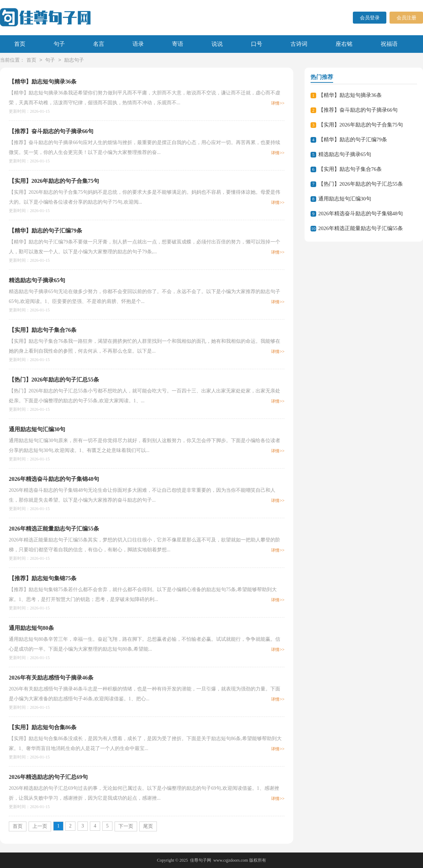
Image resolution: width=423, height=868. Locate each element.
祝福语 (389, 44)
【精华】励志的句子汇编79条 (45, 231)
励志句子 (74, 60)
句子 (59, 44)
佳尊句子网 (201, 860)
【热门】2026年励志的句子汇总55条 (54, 380)
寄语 (178, 44)
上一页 (40, 826)
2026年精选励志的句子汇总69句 (48, 777)
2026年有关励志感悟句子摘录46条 (51, 678)
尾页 (148, 826)
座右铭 (344, 44)
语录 (138, 44)
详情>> (278, 103)
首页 (20, 44)
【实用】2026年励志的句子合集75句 (54, 181)
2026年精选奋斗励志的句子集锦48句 (54, 479)
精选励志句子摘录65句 (37, 280)
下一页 (126, 826)
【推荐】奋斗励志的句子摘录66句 (51, 131)
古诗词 (299, 44)
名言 (99, 44)
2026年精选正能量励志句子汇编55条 (54, 529)
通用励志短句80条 (31, 628)
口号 (257, 44)
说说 (217, 44)
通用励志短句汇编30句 (37, 429)
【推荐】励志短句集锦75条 (43, 578)
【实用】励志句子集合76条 (43, 330)
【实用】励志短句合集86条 (43, 727)
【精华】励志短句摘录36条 (43, 82)
